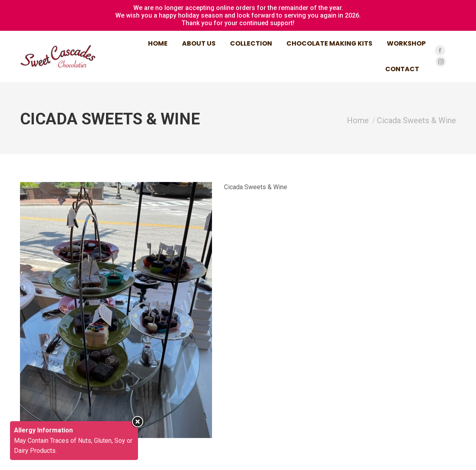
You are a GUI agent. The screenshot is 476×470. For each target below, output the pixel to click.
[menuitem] (158, 44)
